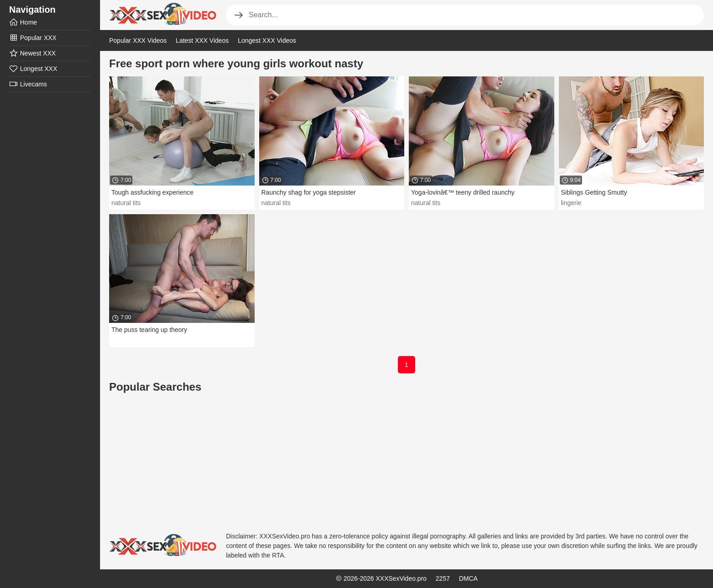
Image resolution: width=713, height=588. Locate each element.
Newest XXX (33, 53)
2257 (443, 578)
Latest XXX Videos (202, 40)
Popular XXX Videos (138, 40)
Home (23, 22)
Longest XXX (33, 69)
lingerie (571, 203)
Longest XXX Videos (267, 40)
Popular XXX (33, 38)
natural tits (126, 203)
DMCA (468, 578)
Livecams (28, 84)
